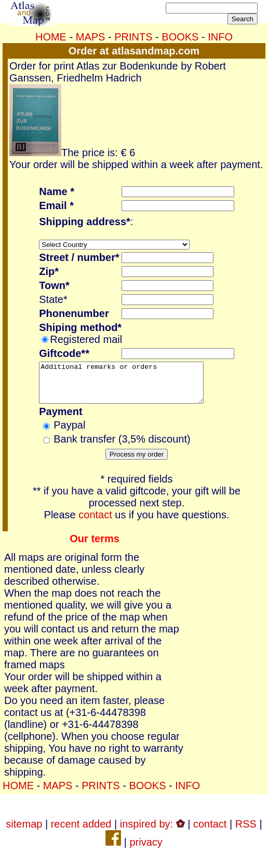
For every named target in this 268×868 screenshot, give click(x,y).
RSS (246, 832)
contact (95, 522)
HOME (51, 37)
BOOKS (180, 37)
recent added (81, 832)
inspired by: (152, 832)
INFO (220, 37)
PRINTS (133, 37)
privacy (146, 850)
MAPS (91, 37)
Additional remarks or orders (131, 387)
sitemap (24, 832)
